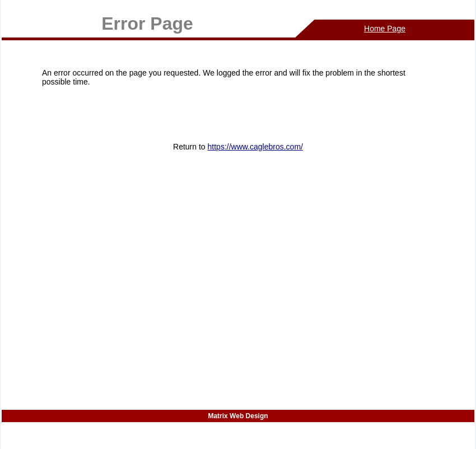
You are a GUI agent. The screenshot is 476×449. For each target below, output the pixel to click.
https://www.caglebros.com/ (255, 147)
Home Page (385, 29)
